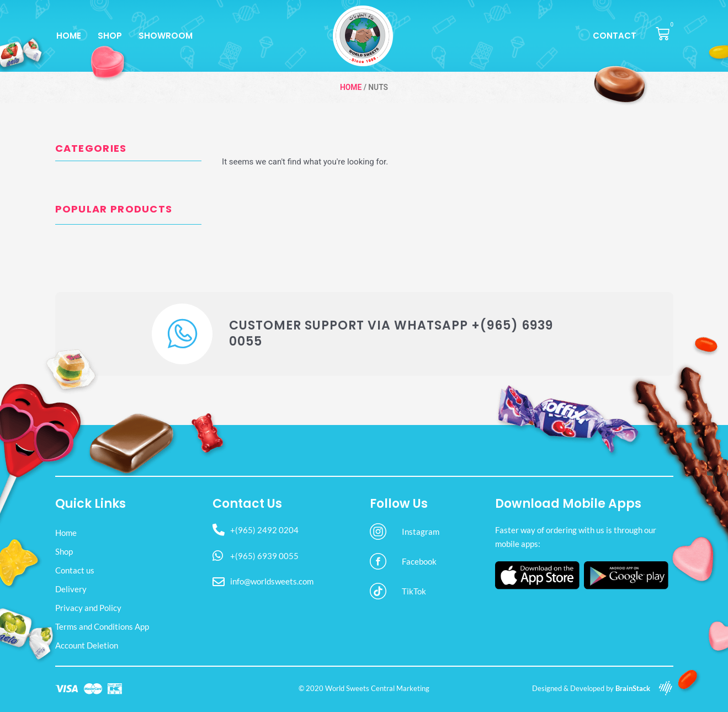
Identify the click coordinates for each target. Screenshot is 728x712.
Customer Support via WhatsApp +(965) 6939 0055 (391, 333)
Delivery (71, 589)
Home (69, 36)
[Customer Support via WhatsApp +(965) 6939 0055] (182, 334)
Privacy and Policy (88, 608)
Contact (615, 36)
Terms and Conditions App (102, 626)
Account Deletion (87, 645)
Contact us (75, 570)
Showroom (166, 36)
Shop (110, 36)
